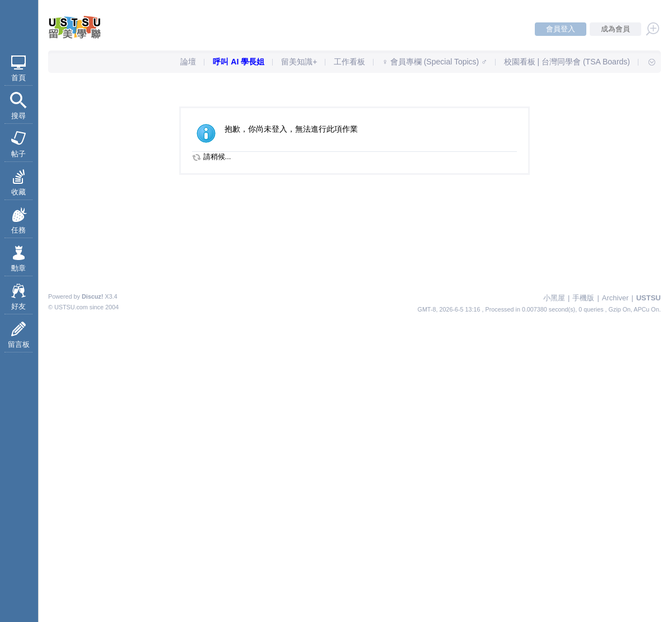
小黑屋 (554, 298)
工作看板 (349, 62)
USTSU (648, 298)
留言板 (19, 344)
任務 (18, 230)
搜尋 (18, 116)
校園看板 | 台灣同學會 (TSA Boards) (567, 62)
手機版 (583, 298)
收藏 (18, 192)
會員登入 (561, 29)
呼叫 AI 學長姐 (239, 62)
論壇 (188, 62)
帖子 (18, 154)
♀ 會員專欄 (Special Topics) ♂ (434, 62)
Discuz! (92, 296)
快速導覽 (647, 62)
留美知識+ (299, 62)
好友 (18, 306)
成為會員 (615, 29)
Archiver (615, 298)
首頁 (18, 78)
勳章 (18, 268)
